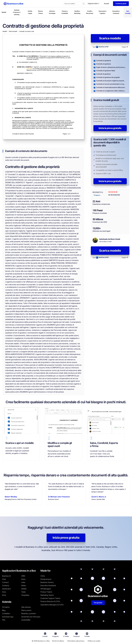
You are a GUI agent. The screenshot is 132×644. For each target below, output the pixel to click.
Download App (8, 617)
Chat (4, 579)
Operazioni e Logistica (103, 12)
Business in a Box (44, 641)
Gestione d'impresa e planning (17, 12)
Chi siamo (6, 607)
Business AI (6, 576)
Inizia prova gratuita (66, 538)
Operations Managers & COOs (52, 605)
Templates (25, 595)
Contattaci (6, 613)
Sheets (24, 589)
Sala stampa (26, 607)
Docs (4, 592)
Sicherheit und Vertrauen (31, 617)
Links (23, 582)
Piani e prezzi (26, 610)
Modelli (4, 12)
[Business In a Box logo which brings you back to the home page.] (14, 4)
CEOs (43, 576)
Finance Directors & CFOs (50, 601)
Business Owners (47, 582)
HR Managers (46, 589)
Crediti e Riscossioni (90, 12)
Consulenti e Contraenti (116, 12)
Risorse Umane (40, 12)
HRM (23, 576)
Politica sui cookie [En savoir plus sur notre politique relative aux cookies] (94, 641)
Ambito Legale (30, 12)
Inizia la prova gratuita (110, 128)
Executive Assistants (48, 586)
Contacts (6, 586)
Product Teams (46, 592)
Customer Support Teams (50, 598)
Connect (5, 582)
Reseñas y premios (29, 613)
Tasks (23, 592)
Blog (4, 610)
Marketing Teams (47, 595)
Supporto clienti (93, 4)
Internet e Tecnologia (52, 12)
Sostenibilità (26, 620)
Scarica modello (110, 38)
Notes (24, 586)
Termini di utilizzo (58, 641)
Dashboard (6, 589)
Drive (4, 595)
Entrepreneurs (46, 579)
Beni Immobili (128, 12)
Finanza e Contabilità (65, 12)
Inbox (23, 579)
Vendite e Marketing (77, 12)
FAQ (4, 620)
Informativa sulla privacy (76, 641)
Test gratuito (98, 603)
